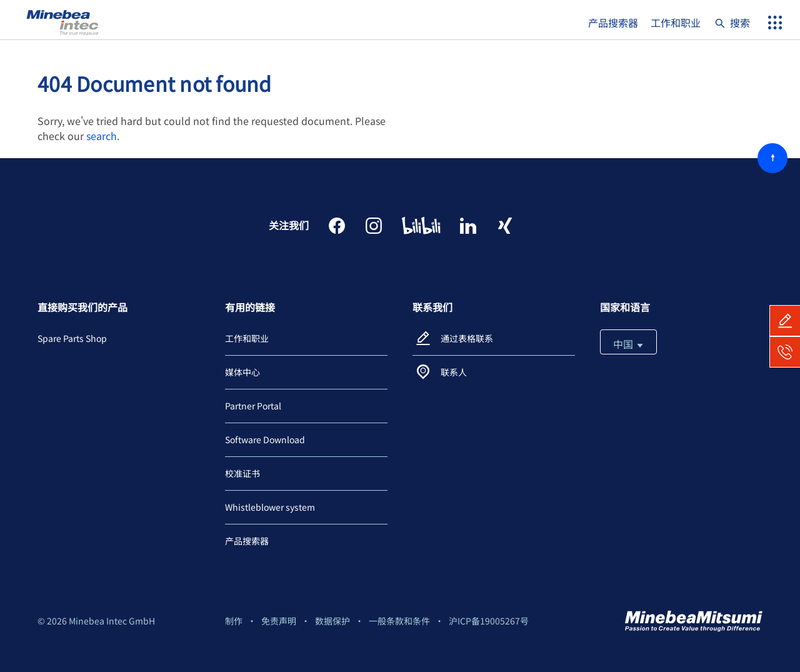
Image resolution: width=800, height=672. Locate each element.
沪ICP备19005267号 (489, 621)
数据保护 (332, 621)
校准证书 (242, 473)
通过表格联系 (467, 338)
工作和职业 (676, 23)
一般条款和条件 (399, 621)
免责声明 (279, 621)
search (102, 136)
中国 (628, 344)
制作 (234, 621)
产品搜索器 (613, 23)
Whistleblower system (270, 507)
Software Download (265, 439)
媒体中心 (242, 372)
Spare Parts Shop (72, 338)
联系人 (454, 372)
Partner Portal (253, 406)
